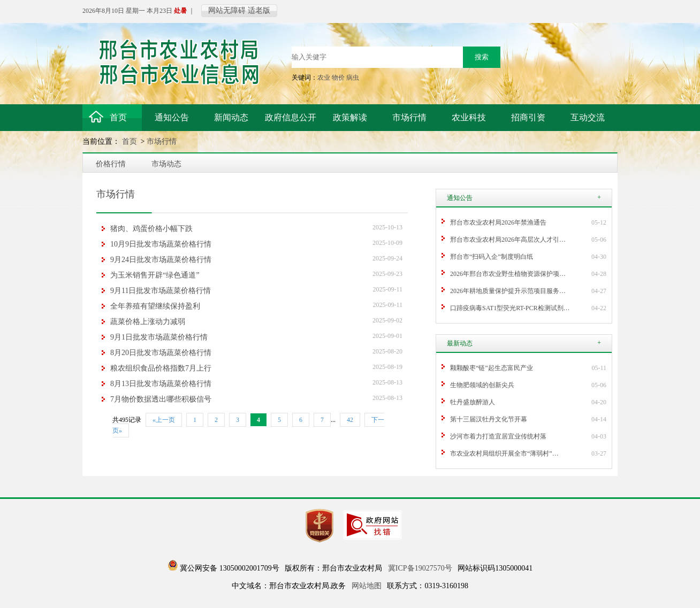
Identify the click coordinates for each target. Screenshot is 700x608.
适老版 (259, 10)
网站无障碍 (227, 10)
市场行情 (162, 141)
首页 (131, 141)
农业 (324, 78)
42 (350, 420)
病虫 (353, 78)
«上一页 (164, 420)
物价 (338, 78)
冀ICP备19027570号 (420, 568)
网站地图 (367, 586)
